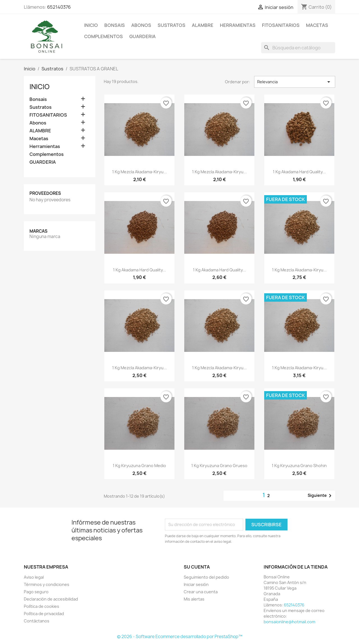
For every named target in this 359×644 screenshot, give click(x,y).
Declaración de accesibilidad (51, 599)
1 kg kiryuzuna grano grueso (219, 466)
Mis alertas (194, 599)
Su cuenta (197, 567)
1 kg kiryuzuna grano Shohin (299, 466)
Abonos (141, 25)
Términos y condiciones (47, 584)
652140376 (59, 7)
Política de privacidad (44, 614)
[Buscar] (298, 48)
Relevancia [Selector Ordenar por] (295, 82)
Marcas (38, 231)
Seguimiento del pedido (206, 577)
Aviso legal (34, 577)
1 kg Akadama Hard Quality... (299, 172)
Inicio (91, 25)
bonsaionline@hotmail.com (289, 622)
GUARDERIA (142, 36)
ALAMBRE (203, 25)
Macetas (317, 25)
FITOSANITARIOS (281, 25)
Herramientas (238, 25)
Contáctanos (37, 621)
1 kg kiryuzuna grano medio (139, 466)
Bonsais (115, 25)
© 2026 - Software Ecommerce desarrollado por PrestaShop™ (180, 637)
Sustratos (172, 25)
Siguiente (321, 496)
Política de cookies (42, 606)
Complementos (103, 36)
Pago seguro (36, 592)
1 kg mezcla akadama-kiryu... (140, 172)
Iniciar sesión (196, 584)
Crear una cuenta (201, 592)
